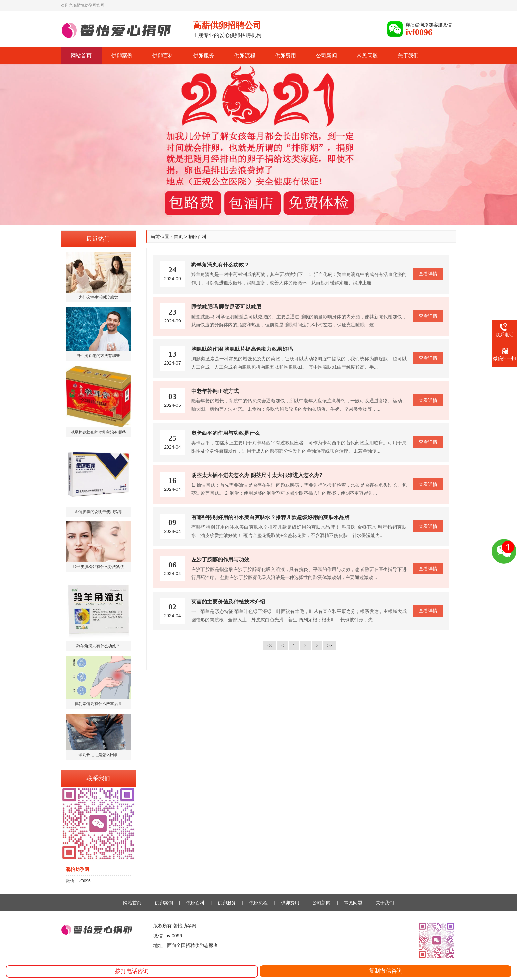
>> (330, 646)
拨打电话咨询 (132, 971)
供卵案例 (122, 56)
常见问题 (367, 56)
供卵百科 (163, 56)
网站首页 (81, 56)
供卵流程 (245, 56)
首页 (178, 237)
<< (270, 646)
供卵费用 (286, 56)
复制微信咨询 (386, 971)
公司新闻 (326, 56)
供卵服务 (204, 56)
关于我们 (408, 56)
